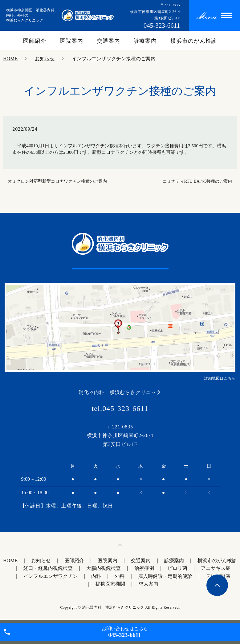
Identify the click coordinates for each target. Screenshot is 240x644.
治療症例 (144, 568)
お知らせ (45, 59)
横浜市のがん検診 (194, 41)
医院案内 (71, 41)
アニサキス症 (216, 568)
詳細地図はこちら (220, 378)
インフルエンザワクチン (51, 576)
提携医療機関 (110, 584)
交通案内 (108, 41)
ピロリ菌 (177, 568)
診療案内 (145, 41)
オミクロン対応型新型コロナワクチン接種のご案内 (57, 181)
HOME (10, 59)
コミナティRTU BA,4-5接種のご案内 (197, 181)
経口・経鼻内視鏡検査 (48, 568)
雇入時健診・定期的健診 (165, 576)
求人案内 (148, 584)
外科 (120, 576)
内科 (96, 576)
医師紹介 (35, 41)
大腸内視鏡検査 (104, 568)
